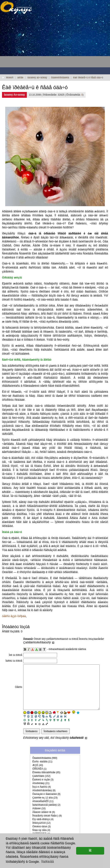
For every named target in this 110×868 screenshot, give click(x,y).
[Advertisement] (32, 42)
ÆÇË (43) (38, 774)
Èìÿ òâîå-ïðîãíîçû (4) (43, 828)
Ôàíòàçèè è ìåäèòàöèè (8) (46, 803)
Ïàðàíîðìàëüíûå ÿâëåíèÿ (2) (46, 814)
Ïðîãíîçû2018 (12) (42, 832)
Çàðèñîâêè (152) (41, 785)
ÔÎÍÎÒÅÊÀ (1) (40, 778)
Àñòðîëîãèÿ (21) (41, 792)
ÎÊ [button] (90, 851)
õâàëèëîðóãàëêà (60, 78)
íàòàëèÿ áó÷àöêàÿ (37, 78)
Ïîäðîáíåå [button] (47, 862)
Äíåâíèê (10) (39, 818)
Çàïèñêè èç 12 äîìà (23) (45, 807)
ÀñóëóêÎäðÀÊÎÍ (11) (43, 810)
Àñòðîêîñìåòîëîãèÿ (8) (44, 799)
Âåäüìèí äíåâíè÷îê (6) (44, 821)
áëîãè (20, 78)
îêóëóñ (10, 78)
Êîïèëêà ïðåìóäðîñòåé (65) (46, 781)
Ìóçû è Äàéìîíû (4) (42, 796)
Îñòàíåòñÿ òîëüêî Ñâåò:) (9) (47, 825)
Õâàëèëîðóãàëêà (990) (45, 767)
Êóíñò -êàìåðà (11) (42, 771)
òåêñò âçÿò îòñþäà (14, 616)
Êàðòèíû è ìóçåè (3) (43, 789)
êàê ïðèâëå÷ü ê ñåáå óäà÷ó (88, 78)
